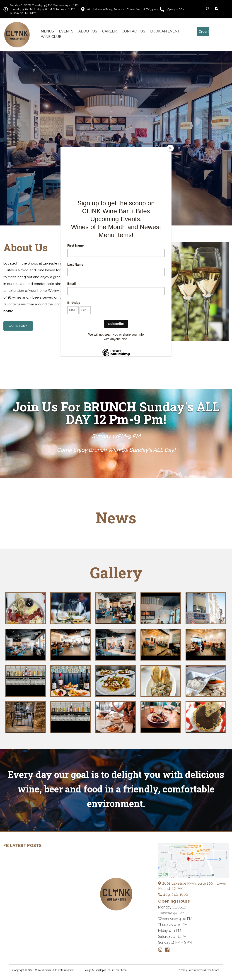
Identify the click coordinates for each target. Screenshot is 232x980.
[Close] (170, 148)
